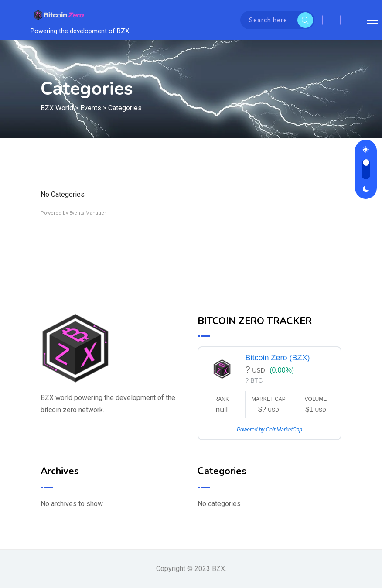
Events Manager (88, 213)
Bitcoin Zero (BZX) (278, 358)
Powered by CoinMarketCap (269, 430)
